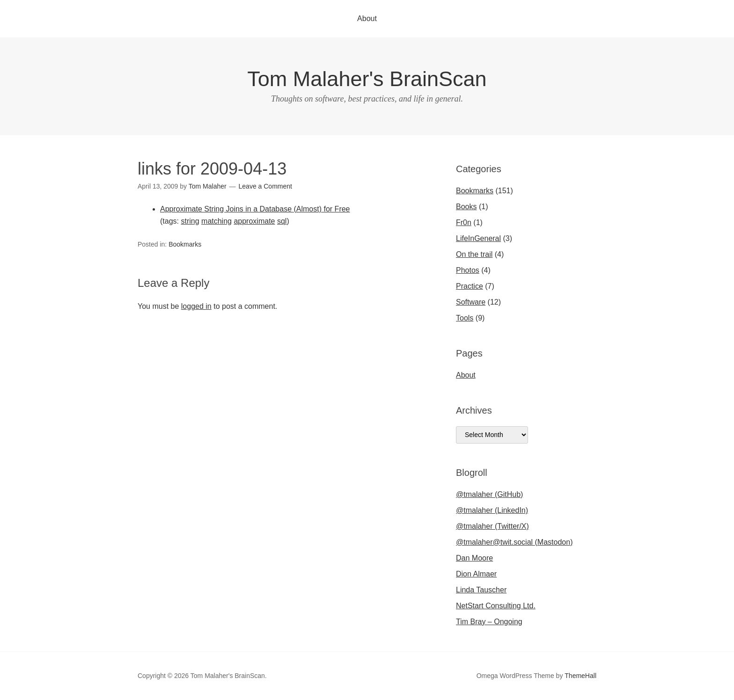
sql (282, 221)
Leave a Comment (265, 186)
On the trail (474, 254)
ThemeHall (580, 676)
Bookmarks (185, 244)
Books (466, 207)
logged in (196, 306)
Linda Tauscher (481, 590)
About (367, 18)
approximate (254, 221)
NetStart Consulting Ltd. (496, 606)
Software (471, 302)
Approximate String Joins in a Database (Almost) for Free (255, 209)
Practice (470, 286)
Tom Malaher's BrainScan (367, 79)
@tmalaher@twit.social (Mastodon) (514, 542)
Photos (468, 270)
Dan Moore (474, 558)
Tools (465, 318)
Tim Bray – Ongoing (489, 622)
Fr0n (464, 222)
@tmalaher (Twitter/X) (492, 526)
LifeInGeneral (478, 238)
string (190, 221)
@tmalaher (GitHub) (489, 494)
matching (217, 221)
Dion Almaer (476, 574)
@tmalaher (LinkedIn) (492, 510)
